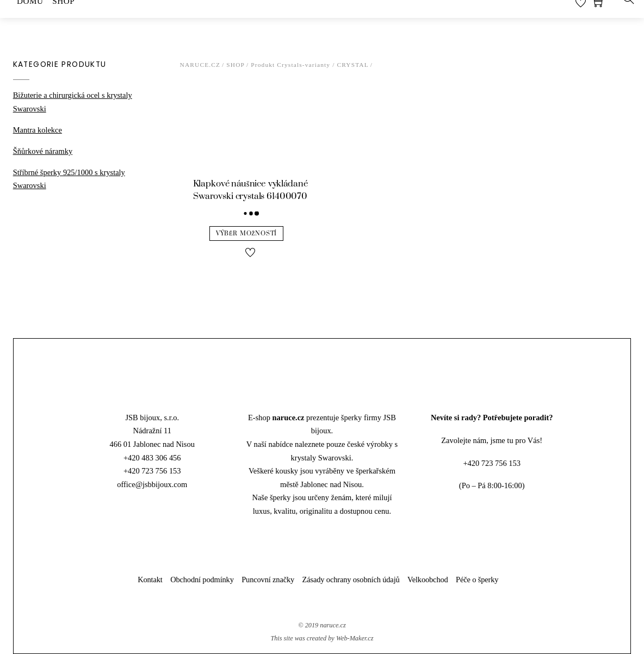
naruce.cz (333, 625)
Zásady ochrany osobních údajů (351, 580)
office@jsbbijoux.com (152, 484)
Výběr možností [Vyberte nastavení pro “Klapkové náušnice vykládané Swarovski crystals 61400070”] (246, 233)
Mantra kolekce (38, 130)
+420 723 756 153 (152, 471)
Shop (236, 65)
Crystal (352, 65)
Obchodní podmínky (202, 580)
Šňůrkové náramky (43, 151)
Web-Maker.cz (355, 638)
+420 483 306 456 (152, 458)
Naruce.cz (200, 65)
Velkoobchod (428, 580)
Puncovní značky (268, 580)
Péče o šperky (477, 580)
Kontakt (150, 580)
